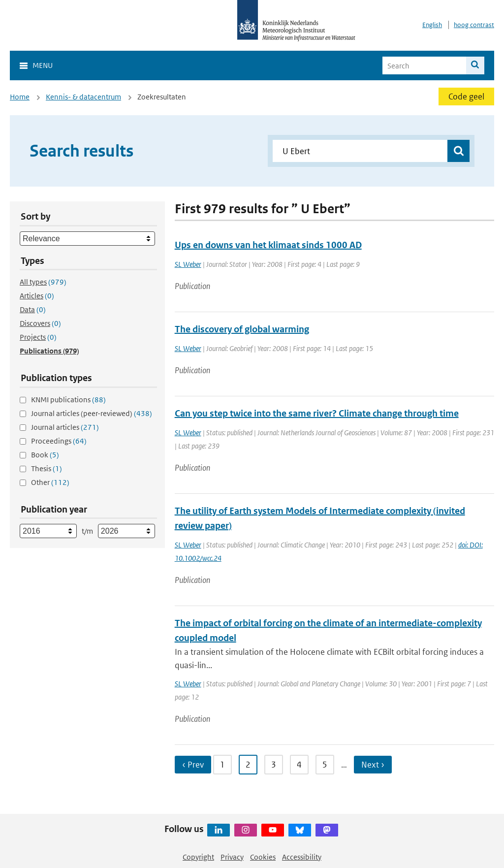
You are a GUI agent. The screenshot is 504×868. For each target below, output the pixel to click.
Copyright (198, 857)
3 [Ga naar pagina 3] (274, 765)
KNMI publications (68, 400)
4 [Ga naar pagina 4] (299, 765)
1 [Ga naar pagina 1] (222, 765)
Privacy (232, 857)
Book (45, 455)
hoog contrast (474, 25)
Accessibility (302, 857)
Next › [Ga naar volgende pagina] (373, 765)
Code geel (466, 96)
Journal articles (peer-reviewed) (92, 413)
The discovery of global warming (242, 329)
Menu (43, 65)
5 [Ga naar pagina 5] (325, 765)
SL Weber (188, 264)
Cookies (263, 857)
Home (20, 97)
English (432, 25)
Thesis (47, 468)
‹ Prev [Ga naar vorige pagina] (193, 765)
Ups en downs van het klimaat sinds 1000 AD (268, 245)
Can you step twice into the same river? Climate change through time (317, 413)
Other (50, 482)
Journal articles (65, 427)
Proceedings (59, 441)
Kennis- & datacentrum (83, 97)
